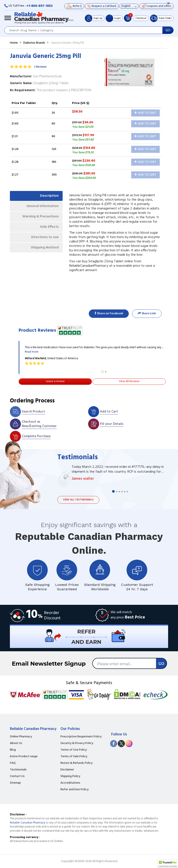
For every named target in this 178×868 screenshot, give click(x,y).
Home (14, 43)
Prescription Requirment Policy (81, 737)
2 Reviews (40, 67)
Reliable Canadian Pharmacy (28, 823)
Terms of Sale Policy (74, 757)
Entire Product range (24, 757)
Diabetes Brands (34, 43)
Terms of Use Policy (74, 750)
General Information (42, 207)
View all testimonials (78, 500)
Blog (13, 750)
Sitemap (15, 783)
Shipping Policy (70, 776)
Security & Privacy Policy (77, 743)
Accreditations (70, 783)
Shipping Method (44, 250)
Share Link (147, 314)
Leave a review (55, 381)
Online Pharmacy (21, 737)
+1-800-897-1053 (39, 6)
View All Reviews (129, 381)
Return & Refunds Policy (76, 763)
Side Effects (49, 228)
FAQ (13, 763)
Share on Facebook (109, 314)
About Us (16, 743)
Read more (32, 352)
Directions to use (44, 239)
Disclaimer (67, 770)
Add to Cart (145, 113)
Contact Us (17, 776)
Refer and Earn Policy (74, 790)
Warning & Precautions (40, 218)
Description (49, 196)
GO (168, 30)
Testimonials (18, 770)
